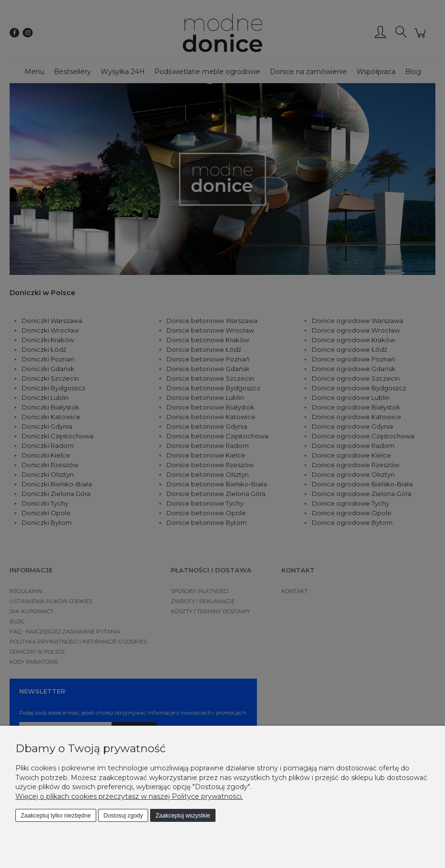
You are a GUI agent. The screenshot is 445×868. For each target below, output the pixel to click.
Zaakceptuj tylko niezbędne (56, 816)
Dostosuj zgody (123, 816)
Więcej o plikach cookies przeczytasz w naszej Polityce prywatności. (129, 796)
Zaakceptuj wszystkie (183, 816)
